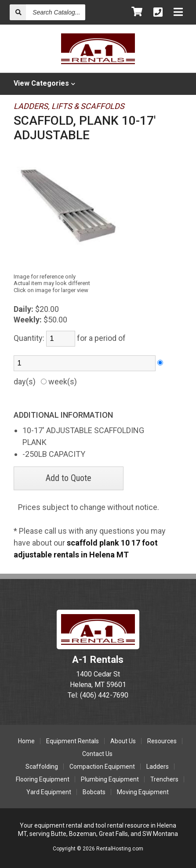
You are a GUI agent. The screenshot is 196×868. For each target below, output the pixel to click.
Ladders (158, 767)
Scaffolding (42, 767)
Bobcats (94, 792)
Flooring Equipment (43, 779)
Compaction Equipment (102, 767)
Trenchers (164, 779)
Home (26, 741)
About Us (123, 741)
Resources (162, 741)
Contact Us (97, 754)
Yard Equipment (49, 792)
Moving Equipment (143, 792)
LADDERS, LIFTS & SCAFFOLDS (69, 106)
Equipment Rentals (73, 741)
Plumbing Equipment (110, 779)
